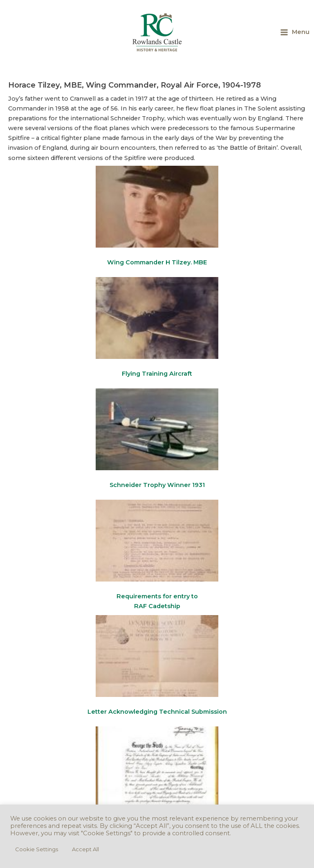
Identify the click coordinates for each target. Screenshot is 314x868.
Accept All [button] (85, 849)
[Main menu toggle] (295, 32)
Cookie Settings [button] (37, 849)
